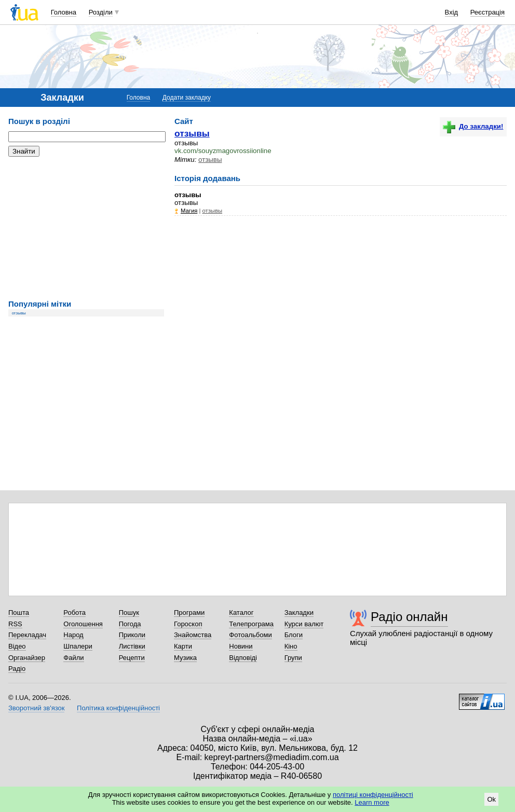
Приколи (132, 635)
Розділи (101, 12)
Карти (183, 646)
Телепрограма (251, 624)
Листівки (132, 646)
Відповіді (243, 658)
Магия (189, 211)
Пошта (19, 613)
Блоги (294, 635)
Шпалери (78, 646)
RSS (15, 624)
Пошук (129, 613)
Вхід (452, 12)
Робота (74, 613)
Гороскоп (188, 624)
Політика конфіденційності (118, 708)
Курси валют (304, 624)
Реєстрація (487, 12)
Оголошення (83, 624)
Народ (73, 635)
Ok (491, 799)
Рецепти (132, 658)
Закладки (299, 613)
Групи (293, 658)
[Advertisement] (86, 228)
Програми (189, 613)
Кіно (291, 646)
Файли (73, 658)
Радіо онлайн (409, 617)
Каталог (241, 613)
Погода (130, 624)
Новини (241, 646)
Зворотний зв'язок (36, 708)
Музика (185, 658)
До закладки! (473, 126)
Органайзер (27, 658)
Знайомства (193, 635)
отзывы (19, 313)
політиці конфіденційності (373, 795)
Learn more (372, 802)
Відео (17, 646)
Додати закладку (187, 98)
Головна (64, 12)
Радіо (17, 669)
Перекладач (27, 635)
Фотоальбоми (250, 635)
